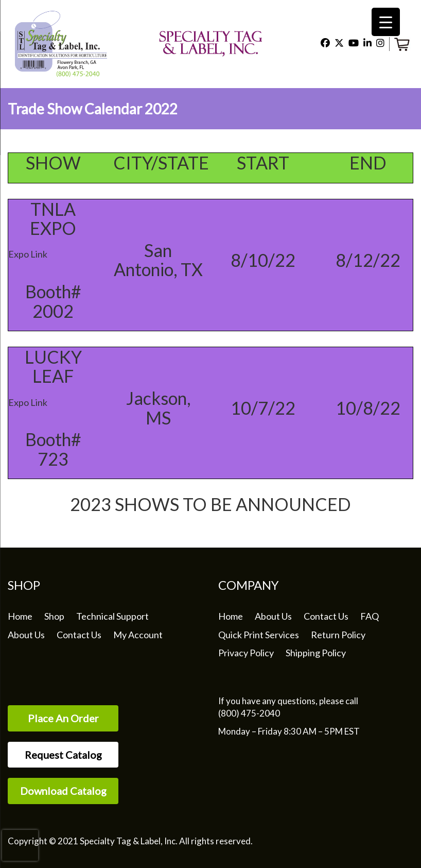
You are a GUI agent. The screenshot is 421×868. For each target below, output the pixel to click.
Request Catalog (63, 755)
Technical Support (112, 616)
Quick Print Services (259, 635)
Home (20, 616)
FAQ (370, 616)
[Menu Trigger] (386, 22)
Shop (54, 616)
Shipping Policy (316, 653)
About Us (26, 635)
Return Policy (338, 635)
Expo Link (28, 254)
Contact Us (79, 635)
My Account (138, 635)
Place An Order (63, 718)
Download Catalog (63, 791)
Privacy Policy (246, 653)
